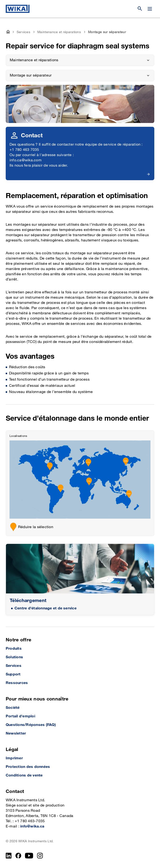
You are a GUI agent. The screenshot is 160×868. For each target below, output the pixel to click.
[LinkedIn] (9, 856)
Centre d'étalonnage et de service (46, 608)
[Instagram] (40, 856)
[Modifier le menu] (150, 9)
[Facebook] (18, 856)
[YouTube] (29, 856)
